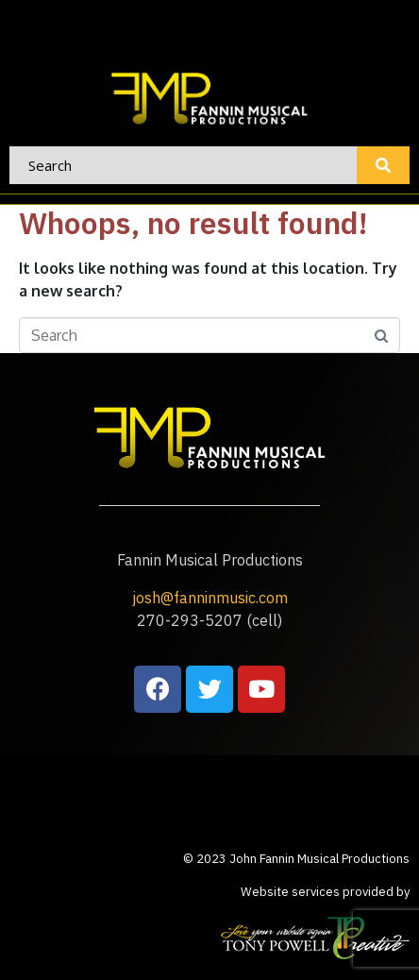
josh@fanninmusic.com (210, 598)
